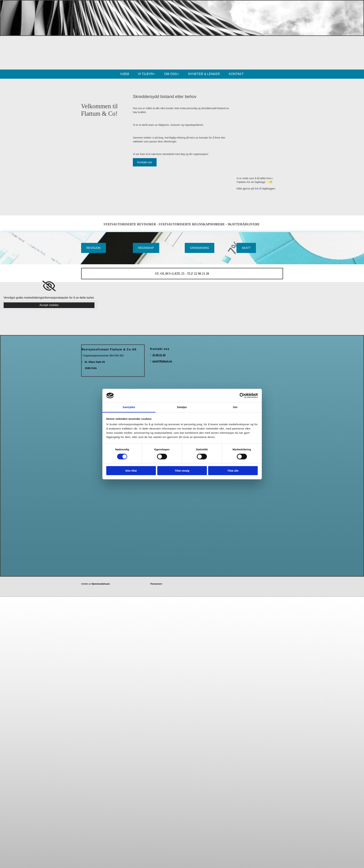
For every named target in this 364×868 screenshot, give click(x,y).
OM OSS (170, 74)
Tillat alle (233, 471)
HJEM (125, 74)
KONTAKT (236, 74)
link (257, 188)
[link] (49, 286)
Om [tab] (235, 407)
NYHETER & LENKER (204, 74)
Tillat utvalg (182, 471)
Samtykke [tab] (129, 407)
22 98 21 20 (159, 355)
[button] (145, 162)
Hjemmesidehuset (101, 584)
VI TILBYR (146, 74)
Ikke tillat (131, 471)
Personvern (156, 584)
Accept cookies (49, 305)
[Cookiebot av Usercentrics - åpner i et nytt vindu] (242, 396)
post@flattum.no (162, 361)
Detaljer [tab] (182, 407)
